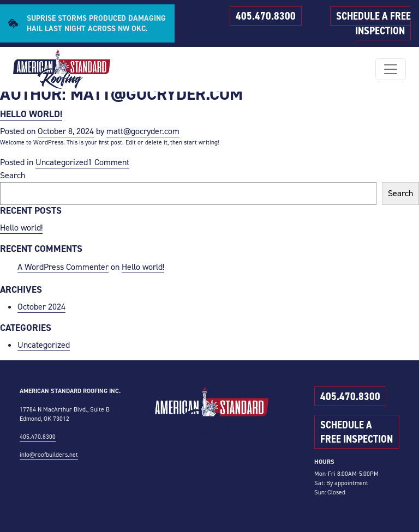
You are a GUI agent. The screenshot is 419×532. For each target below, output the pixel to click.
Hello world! (31, 114)
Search (13, 175)
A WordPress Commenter (63, 267)
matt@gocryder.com (143, 131)
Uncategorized (62, 162)
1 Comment (109, 162)
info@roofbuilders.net (49, 455)
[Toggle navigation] (391, 69)
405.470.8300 (266, 16)
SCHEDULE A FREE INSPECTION (373, 23)
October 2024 (41, 307)
